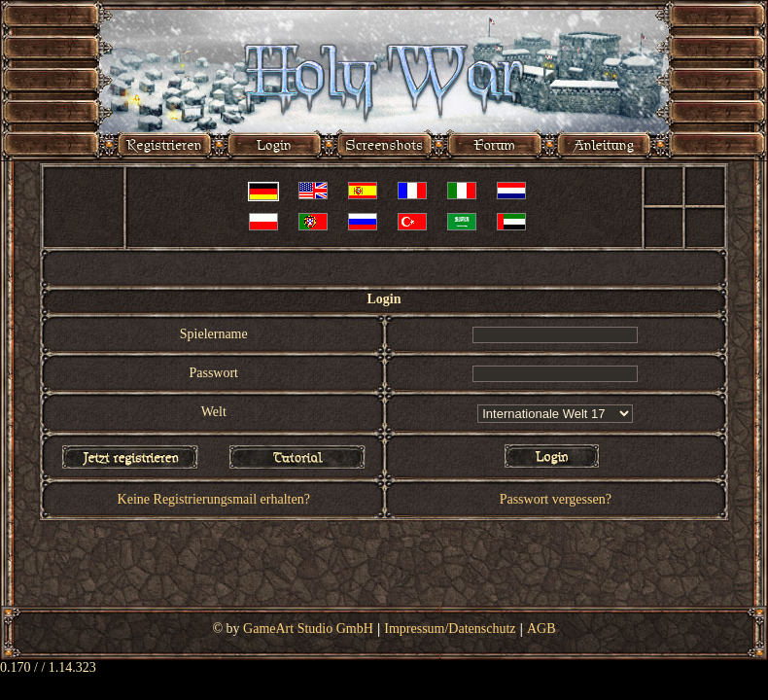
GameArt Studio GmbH (308, 629)
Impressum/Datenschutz (450, 629)
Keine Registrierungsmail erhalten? (214, 499)
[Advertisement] (384, 567)
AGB (541, 629)
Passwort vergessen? (556, 499)
